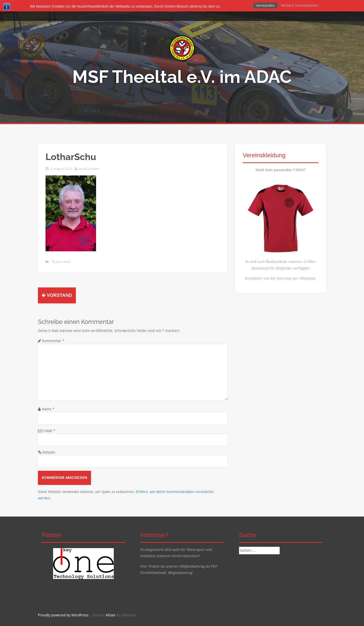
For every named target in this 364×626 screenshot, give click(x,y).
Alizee (111, 615)
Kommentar (53, 341)
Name (48, 409)
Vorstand (57, 295)
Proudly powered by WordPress (63, 615)
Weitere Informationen (300, 5)
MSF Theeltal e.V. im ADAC (182, 77)
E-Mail (49, 431)
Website (49, 452)
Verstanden (265, 5)
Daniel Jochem (89, 169)
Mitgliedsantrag (180, 573)
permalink (63, 262)
